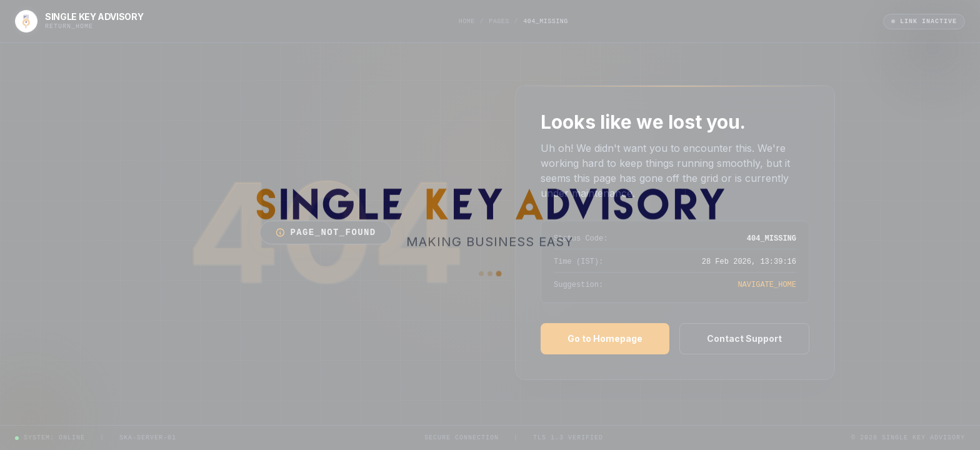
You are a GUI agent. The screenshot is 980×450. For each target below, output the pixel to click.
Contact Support (744, 338)
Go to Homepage (605, 338)
